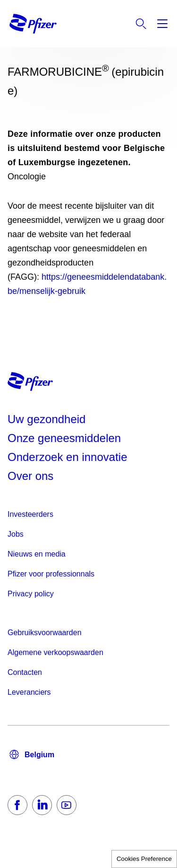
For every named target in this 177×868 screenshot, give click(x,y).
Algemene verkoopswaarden (55, 652)
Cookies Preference (144, 859)
